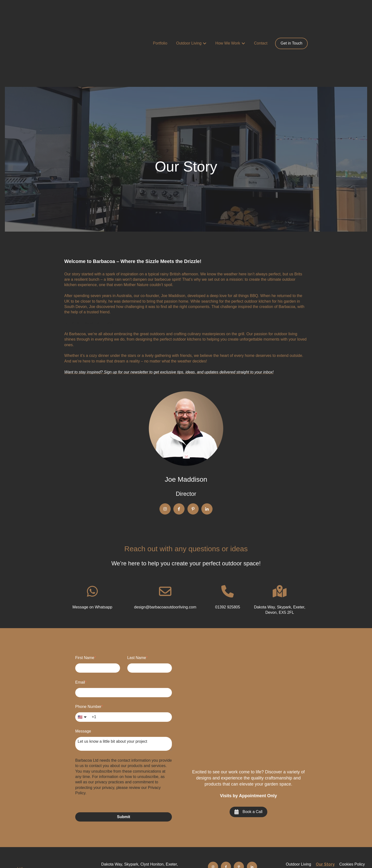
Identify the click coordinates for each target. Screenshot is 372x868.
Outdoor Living (189, 20)
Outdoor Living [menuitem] (298, 817)
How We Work (228, 20)
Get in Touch (291, 20)
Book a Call (248, 764)
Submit (123, 769)
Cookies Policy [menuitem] (352, 817)
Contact (261, 20)
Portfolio (160, 20)
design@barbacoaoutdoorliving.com (139, 844)
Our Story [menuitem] (325, 817)
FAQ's (232, 835)
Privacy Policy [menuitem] (325, 822)
